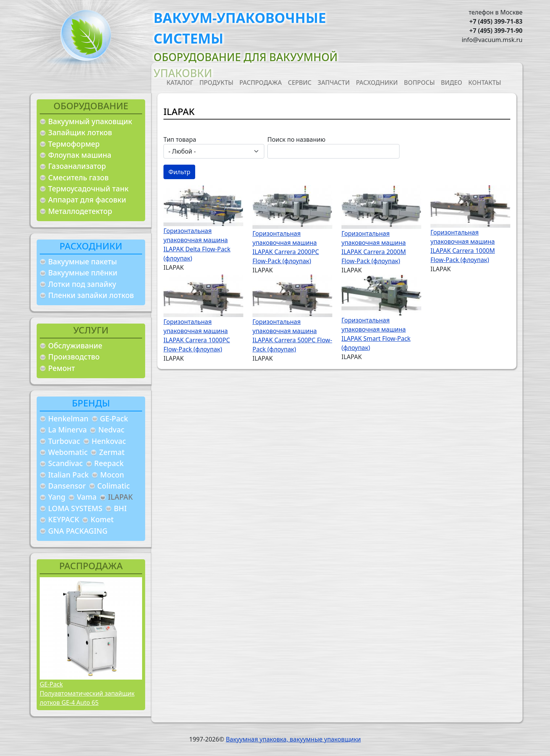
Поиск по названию (296, 139)
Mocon (112, 475)
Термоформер (74, 144)
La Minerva (67, 430)
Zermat (112, 452)
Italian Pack (68, 475)
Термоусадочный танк (88, 189)
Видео (451, 83)
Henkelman (68, 418)
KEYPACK (64, 519)
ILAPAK (121, 497)
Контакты (485, 83)
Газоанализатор (77, 166)
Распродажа (261, 83)
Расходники (377, 83)
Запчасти (334, 83)
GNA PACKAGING (78, 531)
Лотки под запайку (82, 284)
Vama (87, 497)
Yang (57, 497)
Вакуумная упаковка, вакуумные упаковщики (293, 739)
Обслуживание (75, 346)
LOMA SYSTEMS (75, 508)
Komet (102, 519)
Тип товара (180, 139)
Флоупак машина (80, 155)
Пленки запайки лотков (91, 295)
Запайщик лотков (80, 132)
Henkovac (109, 441)
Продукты (216, 83)
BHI (120, 508)
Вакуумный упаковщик (90, 121)
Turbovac (64, 441)
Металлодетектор (80, 211)
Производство (74, 357)
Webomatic (68, 452)
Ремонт (61, 368)
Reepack (109, 463)
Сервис (300, 83)
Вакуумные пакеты (82, 261)
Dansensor (67, 486)
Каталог (180, 83)
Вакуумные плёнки (83, 273)
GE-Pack (114, 418)
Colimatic (114, 486)
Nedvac (111, 430)
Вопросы (420, 83)
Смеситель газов (78, 177)
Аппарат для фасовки (87, 200)
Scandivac (66, 463)
